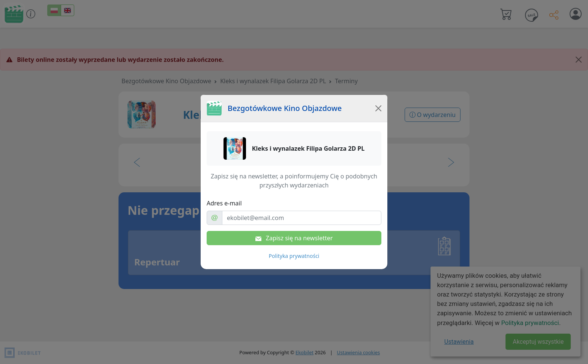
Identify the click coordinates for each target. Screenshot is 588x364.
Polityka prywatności (294, 256)
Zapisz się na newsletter (294, 238)
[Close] (378, 108)
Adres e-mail (224, 203)
